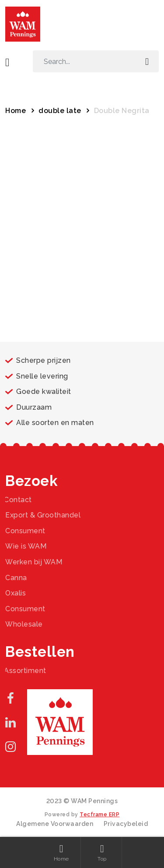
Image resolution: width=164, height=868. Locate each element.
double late (60, 111)
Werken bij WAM (34, 562)
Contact (18, 500)
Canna (16, 578)
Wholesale (24, 624)
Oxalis (16, 593)
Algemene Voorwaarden (55, 824)
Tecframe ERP (99, 815)
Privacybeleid (126, 824)
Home (16, 111)
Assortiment (25, 671)
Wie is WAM (26, 546)
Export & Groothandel (43, 515)
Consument (25, 531)
